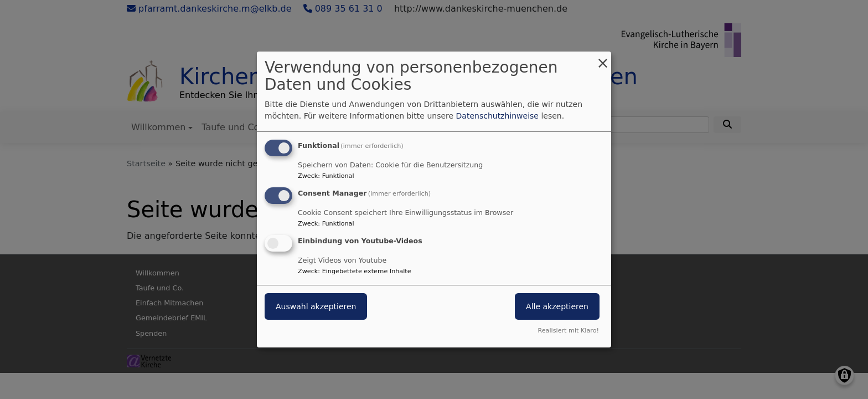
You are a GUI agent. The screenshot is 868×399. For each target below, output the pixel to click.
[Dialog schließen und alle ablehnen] (603, 58)
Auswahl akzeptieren (316, 306)
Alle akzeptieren (557, 306)
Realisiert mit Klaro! (568, 331)
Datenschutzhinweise (497, 116)
